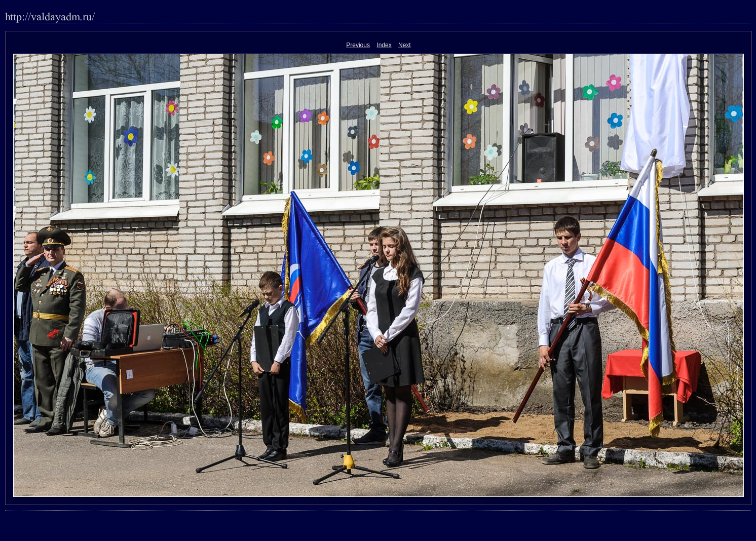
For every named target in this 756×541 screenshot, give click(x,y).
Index (384, 45)
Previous (358, 45)
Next (405, 45)
